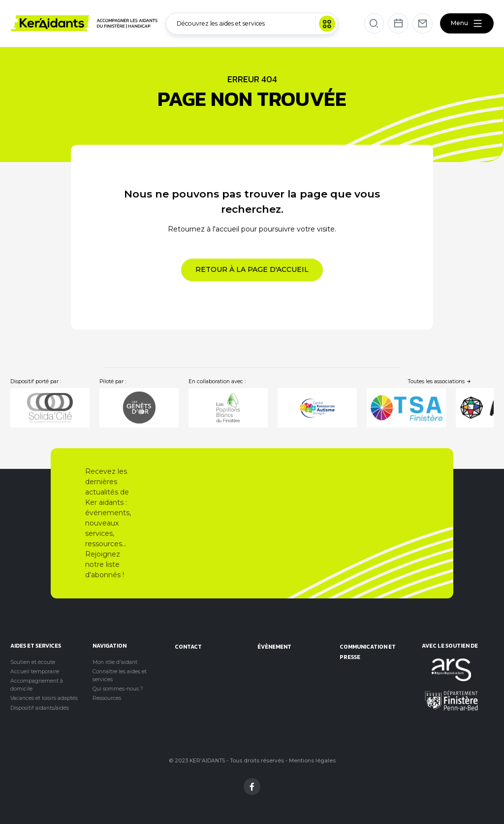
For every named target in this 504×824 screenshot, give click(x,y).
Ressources (107, 698)
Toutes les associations (440, 381)
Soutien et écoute (33, 662)
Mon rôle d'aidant (115, 662)
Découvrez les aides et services (256, 23)
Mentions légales (312, 761)
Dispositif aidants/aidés (40, 708)
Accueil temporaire (35, 672)
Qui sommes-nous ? (118, 689)
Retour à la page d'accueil (252, 269)
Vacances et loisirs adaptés (44, 698)
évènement (274, 646)
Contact (188, 646)
